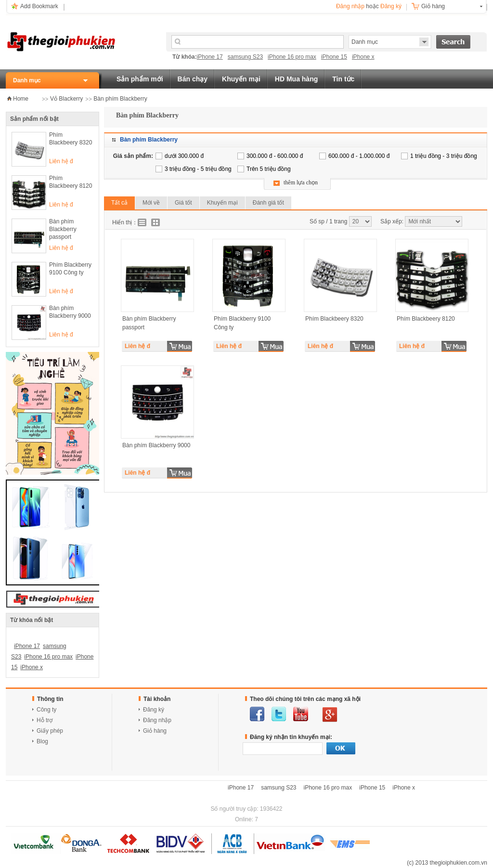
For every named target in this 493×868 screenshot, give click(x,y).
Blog (42, 741)
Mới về (151, 203)
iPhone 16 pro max (292, 57)
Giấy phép (50, 731)
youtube (301, 714)
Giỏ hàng (433, 6)
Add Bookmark (39, 6)
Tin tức (343, 79)
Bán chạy (193, 79)
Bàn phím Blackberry (120, 99)
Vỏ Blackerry (66, 99)
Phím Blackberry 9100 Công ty (70, 269)
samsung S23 (245, 57)
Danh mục (27, 80)
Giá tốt (183, 203)
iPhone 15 (334, 57)
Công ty (46, 710)
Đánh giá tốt (268, 203)
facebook (257, 714)
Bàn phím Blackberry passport (63, 229)
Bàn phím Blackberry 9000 (70, 312)
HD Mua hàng (296, 79)
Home (21, 99)
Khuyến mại (241, 79)
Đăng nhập (350, 6)
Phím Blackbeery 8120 (71, 182)
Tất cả (119, 203)
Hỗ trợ (45, 720)
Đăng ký (391, 6)
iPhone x (363, 57)
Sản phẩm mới (140, 79)
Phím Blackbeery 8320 (71, 139)
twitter (279, 714)
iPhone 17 (210, 57)
